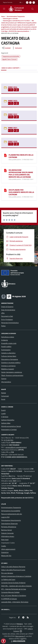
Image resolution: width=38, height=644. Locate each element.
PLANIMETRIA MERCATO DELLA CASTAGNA (21, 156)
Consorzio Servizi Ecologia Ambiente (13, 583)
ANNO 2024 (13, 87)
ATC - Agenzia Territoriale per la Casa (14, 589)
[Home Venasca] (18, 9)
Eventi (3, 410)
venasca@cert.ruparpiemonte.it (16, 447)
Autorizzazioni (6, 350)
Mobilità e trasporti (8, 369)
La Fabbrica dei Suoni (8, 579)
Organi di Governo (7, 307)
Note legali (5, 540)
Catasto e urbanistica (8, 353)
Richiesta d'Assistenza (9, 527)
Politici (3, 326)
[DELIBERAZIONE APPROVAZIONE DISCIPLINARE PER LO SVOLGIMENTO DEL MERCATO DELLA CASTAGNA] (5, 170)
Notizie (4, 393)
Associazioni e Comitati (9, 430)
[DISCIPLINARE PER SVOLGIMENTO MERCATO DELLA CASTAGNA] (5, 190)
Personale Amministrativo (10, 323)
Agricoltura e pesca (8, 337)
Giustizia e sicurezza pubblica (11, 363)
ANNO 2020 (13, 141)
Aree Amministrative (8, 310)
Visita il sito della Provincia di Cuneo (13, 570)
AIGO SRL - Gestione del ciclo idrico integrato (16, 586)
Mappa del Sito (6, 556)
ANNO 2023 (13, 101)
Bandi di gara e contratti (10, 18)
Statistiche (5, 552)
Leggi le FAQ (5, 517)
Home (3, 16)
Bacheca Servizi (6, 530)
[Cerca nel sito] (33, 9)
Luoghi (3, 413)
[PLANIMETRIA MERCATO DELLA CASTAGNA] (5, 155)
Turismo (4, 379)
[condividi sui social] (6, 48)
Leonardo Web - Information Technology (15, 602)
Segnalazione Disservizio (9, 524)
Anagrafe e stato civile (9, 343)
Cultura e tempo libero (9, 356)
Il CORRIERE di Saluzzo (9, 599)
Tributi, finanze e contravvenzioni (12, 375)
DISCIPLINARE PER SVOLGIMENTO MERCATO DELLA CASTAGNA (21, 192)
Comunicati (5, 396)
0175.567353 (8, 440)
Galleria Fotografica (8, 420)
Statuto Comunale (7, 533)
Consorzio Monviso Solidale (10, 592)
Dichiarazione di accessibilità (11, 511)
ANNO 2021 (13, 128)
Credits (4, 546)
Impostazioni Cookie (8, 543)
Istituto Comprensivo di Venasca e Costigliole (16, 576)
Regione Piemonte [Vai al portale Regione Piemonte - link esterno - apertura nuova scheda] (8, 2)
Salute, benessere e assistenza (12, 372)
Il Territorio (5, 417)
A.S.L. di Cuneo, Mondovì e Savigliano (14, 595)
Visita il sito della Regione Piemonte (13, 567)
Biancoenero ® (20, 636)
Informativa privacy (8, 536)
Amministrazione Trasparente (16, 16)
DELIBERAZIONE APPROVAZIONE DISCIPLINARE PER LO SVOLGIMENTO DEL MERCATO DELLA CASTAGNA (21, 174)
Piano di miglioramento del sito (12, 514)
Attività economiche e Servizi (11, 426)
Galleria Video (6, 423)
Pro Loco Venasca (7, 573)
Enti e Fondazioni (7, 319)
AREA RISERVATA (18, 641)
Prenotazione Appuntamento (11, 520)
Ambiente (5, 340)
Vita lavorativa (6, 382)
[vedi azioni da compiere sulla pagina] (17, 48)
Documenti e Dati (7, 316)
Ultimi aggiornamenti (8, 549)
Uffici (3, 313)
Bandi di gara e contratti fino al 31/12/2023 (16, 21)
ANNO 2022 (13, 114)
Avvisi (3, 399)
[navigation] (4, 9)
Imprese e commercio (8, 366)
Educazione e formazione (10, 359)
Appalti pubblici (6, 347)
